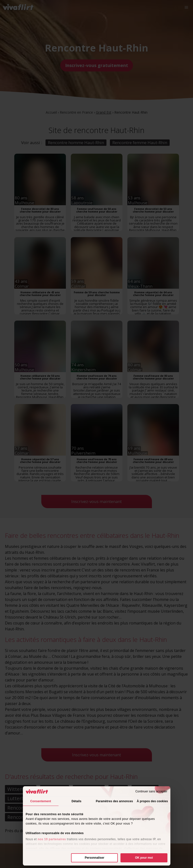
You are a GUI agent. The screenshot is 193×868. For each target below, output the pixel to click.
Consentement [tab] (41, 801)
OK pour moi (144, 858)
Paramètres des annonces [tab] (114, 801)
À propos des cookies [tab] (152, 801)
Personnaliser (95, 858)
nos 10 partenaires (52, 839)
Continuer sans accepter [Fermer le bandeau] (151, 791)
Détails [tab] (76, 801)
